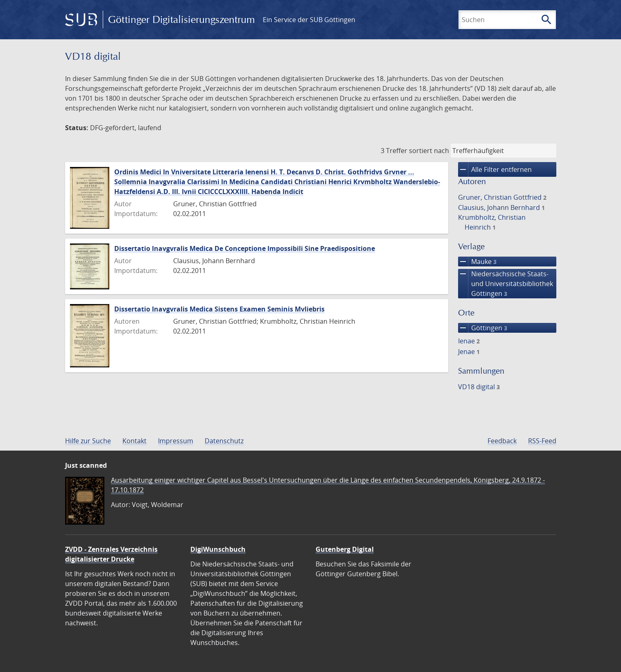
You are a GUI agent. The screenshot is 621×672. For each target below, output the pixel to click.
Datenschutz (224, 441)
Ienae (469, 341)
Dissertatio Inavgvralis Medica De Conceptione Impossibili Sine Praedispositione (245, 248)
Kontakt (134, 441)
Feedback (502, 441)
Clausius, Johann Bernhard (501, 207)
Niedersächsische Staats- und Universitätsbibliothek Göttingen (506, 284)
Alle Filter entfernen (495, 169)
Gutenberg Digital (345, 549)
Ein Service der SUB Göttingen (309, 20)
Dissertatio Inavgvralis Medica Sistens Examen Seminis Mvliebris (219, 309)
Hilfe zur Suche (88, 441)
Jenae (469, 352)
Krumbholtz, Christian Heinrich (492, 222)
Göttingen (483, 328)
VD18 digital (479, 387)
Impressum (176, 441)
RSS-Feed (542, 441)
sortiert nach (429, 151)
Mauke (477, 262)
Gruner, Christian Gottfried (502, 197)
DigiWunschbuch (218, 549)
